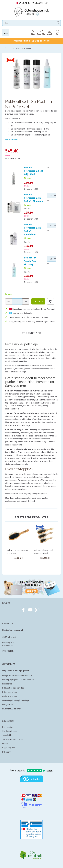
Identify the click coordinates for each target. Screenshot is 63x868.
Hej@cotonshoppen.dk (13, 630)
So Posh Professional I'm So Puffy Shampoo (33, 198)
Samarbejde (7, 735)
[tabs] (57, 33)
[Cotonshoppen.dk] (32, 12)
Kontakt (5, 743)
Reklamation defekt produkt (13, 688)
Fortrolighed (7, 684)
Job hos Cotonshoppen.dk (13, 739)
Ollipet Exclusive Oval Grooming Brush (44, 552)
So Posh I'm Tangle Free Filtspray (30, 261)
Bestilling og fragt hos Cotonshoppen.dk (18, 680)
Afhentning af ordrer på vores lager (16, 700)
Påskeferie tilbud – (32, 41)
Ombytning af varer (10, 696)
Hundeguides (7, 727)
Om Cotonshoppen (10, 731)
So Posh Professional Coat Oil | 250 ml (34, 171)
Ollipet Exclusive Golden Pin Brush (18, 552)
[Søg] (59, 23)
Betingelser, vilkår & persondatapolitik (17, 676)
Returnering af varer (10, 692)
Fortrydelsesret (8, 705)
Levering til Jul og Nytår (12, 709)
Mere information (13, 139)
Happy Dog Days (9, 748)
